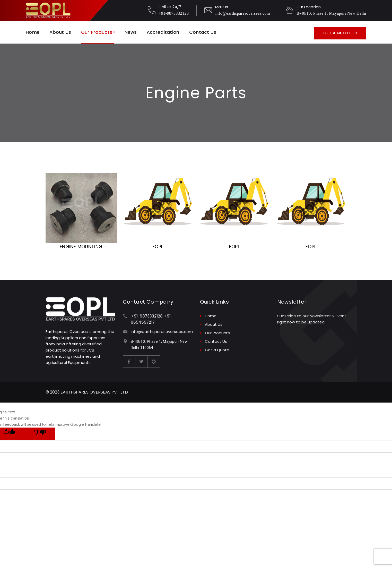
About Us (60, 32)
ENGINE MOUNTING (81, 245)
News (132, 32)
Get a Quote (217, 349)
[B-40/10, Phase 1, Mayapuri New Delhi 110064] (125, 340)
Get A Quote (340, 32)
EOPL (158, 245)
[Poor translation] (40, 433)
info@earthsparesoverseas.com (243, 13)
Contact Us (205, 32)
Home (33, 32)
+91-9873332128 (174, 13)
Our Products (97, 32)
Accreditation (165, 32)
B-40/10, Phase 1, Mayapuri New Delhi (331, 13)
